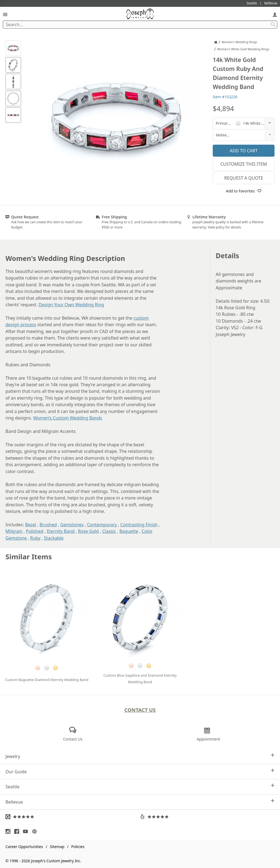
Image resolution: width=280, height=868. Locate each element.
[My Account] (275, 14)
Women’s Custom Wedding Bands (68, 418)
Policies (78, 847)
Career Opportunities (24, 847)
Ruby (35, 538)
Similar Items (29, 557)
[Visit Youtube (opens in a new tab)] (27, 831)
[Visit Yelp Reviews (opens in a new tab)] (207, 817)
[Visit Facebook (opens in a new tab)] (18, 831)
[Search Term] (140, 25)
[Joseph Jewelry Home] (216, 42)
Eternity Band (61, 531)
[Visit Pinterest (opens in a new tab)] (36, 831)
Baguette (129, 531)
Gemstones (72, 525)
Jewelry (140, 756)
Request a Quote (244, 178)
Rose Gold (88, 531)
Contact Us (140, 710)
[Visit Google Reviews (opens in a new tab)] (73, 817)
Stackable (54, 538)
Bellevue (140, 802)
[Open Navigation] (5, 14)
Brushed (48, 525)
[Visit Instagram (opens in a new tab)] (9, 831)
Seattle (140, 787)
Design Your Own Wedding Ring (71, 305)
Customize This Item (244, 164)
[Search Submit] (273, 25)
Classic (109, 531)
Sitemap (57, 847)
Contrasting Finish (139, 525)
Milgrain (14, 531)
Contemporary (102, 525)
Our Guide (140, 772)
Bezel (31, 525)
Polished (35, 531)
